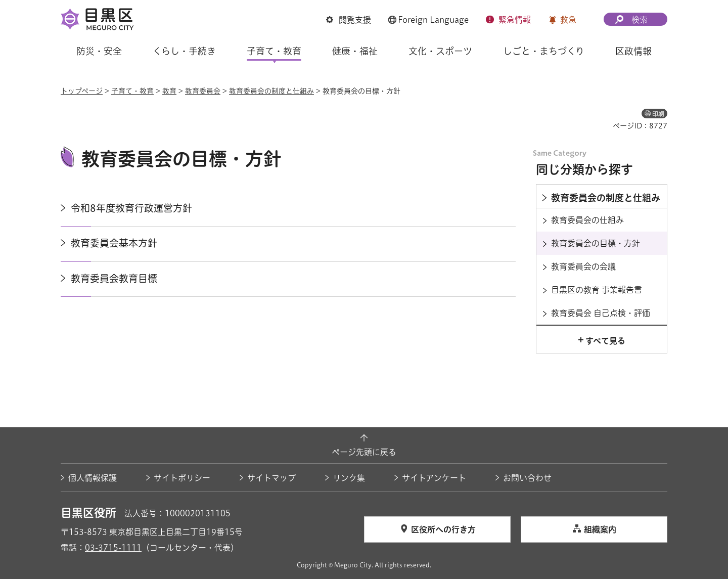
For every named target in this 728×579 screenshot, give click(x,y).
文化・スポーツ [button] (440, 51)
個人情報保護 (93, 478)
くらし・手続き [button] (184, 51)
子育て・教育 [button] (274, 51)
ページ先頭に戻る (364, 452)
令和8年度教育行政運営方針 (131, 208)
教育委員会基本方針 (114, 243)
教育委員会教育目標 (114, 278)
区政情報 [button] (633, 51)
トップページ (82, 91)
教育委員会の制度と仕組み (271, 91)
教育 (169, 91)
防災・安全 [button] (99, 51)
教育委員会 (203, 91)
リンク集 (349, 478)
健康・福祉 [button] (355, 51)
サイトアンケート (434, 478)
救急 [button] (568, 20)
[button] (349, 20)
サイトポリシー (182, 478)
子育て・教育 (132, 91)
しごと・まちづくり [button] (544, 51)
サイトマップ (271, 478)
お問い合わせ (527, 478)
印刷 (658, 114)
